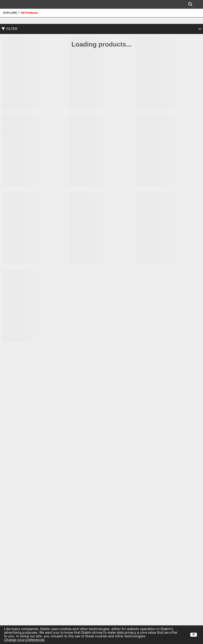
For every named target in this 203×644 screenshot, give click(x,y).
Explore (10, 13)
